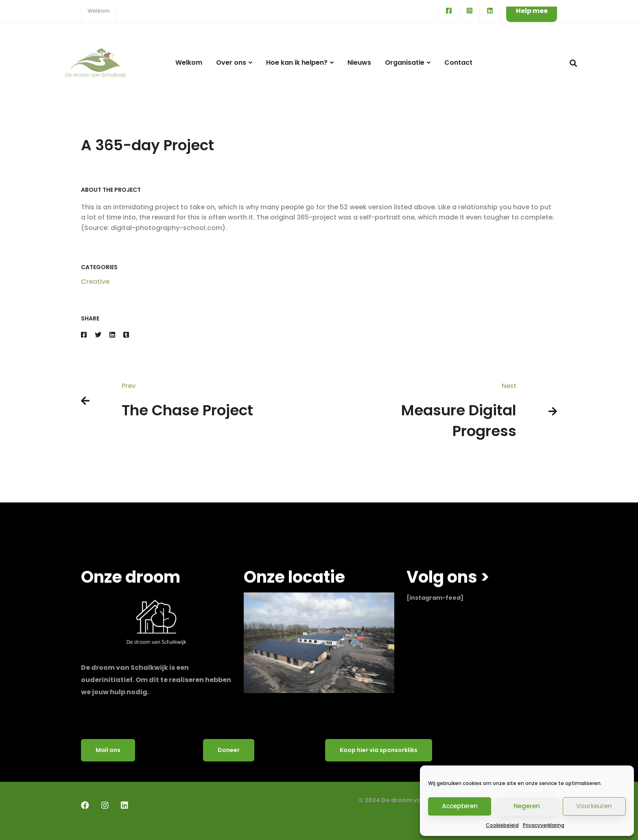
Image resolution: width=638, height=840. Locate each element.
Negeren (527, 806)
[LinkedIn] (125, 805)
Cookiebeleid (502, 825)
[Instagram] (105, 805)
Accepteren (460, 806)
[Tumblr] (126, 335)
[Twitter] (98, 335)
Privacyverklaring (544, 825)
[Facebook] (84, 335)
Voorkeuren (594, 806)
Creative (95, 282)
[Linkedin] (112, 335)
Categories (99, 267)
